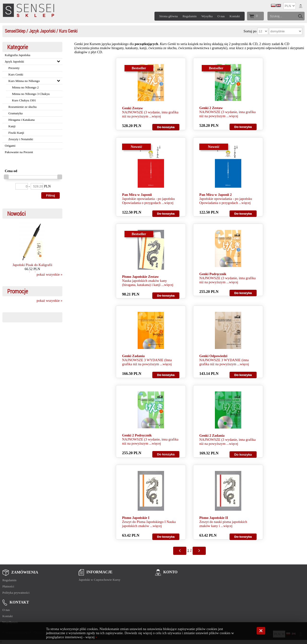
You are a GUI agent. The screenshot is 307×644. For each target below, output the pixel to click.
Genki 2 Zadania (212, 435)
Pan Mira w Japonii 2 (215, 195)
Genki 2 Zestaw (211, 108)
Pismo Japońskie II (214, 518)
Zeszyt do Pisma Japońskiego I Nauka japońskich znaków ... (149, 524)
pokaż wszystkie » (50, 274)
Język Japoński (42, 31)
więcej (156, 116)
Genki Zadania (133, 356)
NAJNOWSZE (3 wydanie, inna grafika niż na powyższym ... (150, 114)
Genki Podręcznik (213, 274)
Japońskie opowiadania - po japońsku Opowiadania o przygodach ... (148, 201)
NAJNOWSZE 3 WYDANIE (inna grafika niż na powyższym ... (224, 362)
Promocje (18, 291)
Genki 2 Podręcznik (137, 435)
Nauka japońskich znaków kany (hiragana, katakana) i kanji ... (145, 283)
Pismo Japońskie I (136, 518)
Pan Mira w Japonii (137, 195)
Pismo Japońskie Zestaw (140, 277)
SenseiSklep (15, 31)
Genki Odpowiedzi (213, 356)
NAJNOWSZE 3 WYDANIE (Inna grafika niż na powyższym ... (147, 362)
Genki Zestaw (133, 108)
